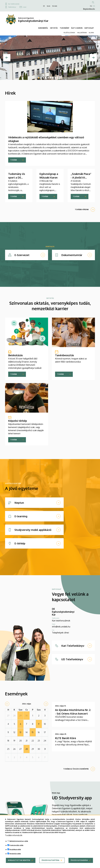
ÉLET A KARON (77, 28)
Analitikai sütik (15, 850)
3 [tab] (43, 78)
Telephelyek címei (60, 633)
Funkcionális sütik (16, 845)
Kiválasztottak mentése (19, 860)
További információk (14, 835)
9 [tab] (57, 78)
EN (94, 6)
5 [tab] (48, 78)
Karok (49, 6)
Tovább (14, 160)
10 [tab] (60, 78)
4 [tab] (46, 78)
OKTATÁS (54, 28)
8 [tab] (55, 78)
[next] (46, 704)
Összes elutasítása (50, 860)
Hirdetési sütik (15, 854)
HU (91, 6)
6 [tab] (50, 78)
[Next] (93, 58)
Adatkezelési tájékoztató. (32, 833)
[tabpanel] (50, 58)
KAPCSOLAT (89, 28)
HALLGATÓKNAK (82, 33)
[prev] (7, 704)
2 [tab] (41, 78)
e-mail (25, 7)
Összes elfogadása (79, 860)
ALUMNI (91, 33)
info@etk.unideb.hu (61, 627)
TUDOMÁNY (64, 28)
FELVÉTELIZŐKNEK (69, 33)
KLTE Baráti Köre (66, 738)
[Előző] (7, 58)
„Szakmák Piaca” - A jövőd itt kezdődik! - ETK (81, 177)
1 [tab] (39, 78)
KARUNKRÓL (43, 28)
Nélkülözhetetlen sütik (19, 841)
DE (44, 6)
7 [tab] (53, 78)
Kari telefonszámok (14, 4)
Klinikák (55, 6)
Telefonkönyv (12, 7)
